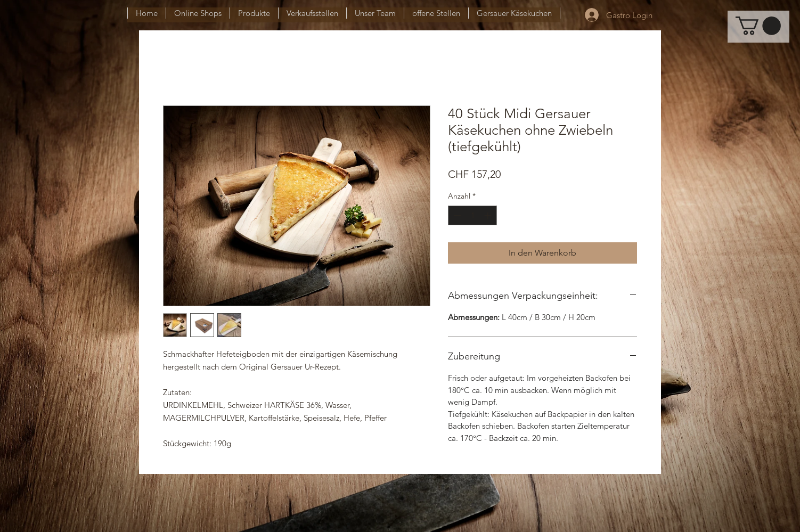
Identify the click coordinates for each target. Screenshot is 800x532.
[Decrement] (456, 215)
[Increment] (489, 215)
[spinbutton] (472, 215)
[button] (758, 26)
